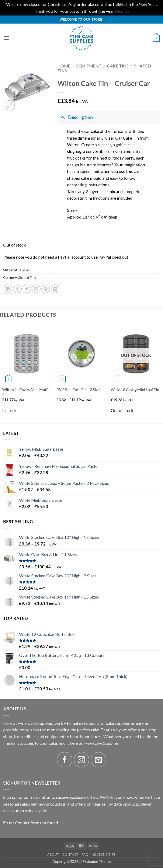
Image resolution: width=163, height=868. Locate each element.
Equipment (89, 66)
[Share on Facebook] (17, 289)
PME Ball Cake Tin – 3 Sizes (79, 390)
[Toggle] (63, 117)
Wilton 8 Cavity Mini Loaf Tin (135, 390)
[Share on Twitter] (27, 289)
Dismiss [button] (122, 11)
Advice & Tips (104, 854)
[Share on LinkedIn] (55, 289)
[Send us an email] (98, 760)
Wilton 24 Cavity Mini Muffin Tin (26, 392)
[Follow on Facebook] (65, 760)
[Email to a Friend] (36, 289)
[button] (6, 38)
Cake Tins (118, 66)
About (53, 854)
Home (64, 66)
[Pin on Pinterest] (46, 289)
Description (75, 117)
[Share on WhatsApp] (8, 289)
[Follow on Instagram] (82, 760)
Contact (70, 854)
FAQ (85, 854)
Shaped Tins (27, 277)
